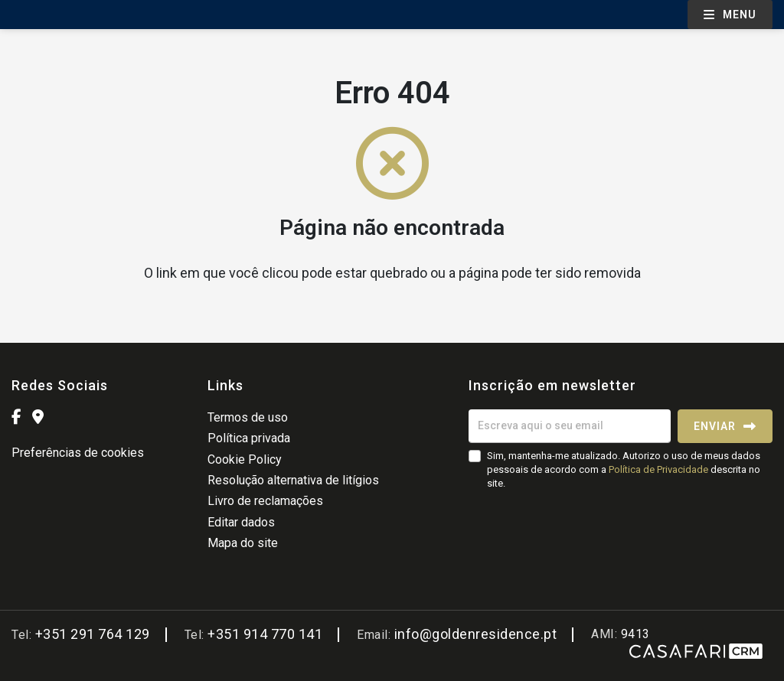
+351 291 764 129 (93, 634)
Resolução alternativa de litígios (293, 480)
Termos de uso (248, 417)
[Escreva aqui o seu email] (570, 426)
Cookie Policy (245, 459)
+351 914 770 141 (265, 634)
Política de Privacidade (660, 469)
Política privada (249, 438)
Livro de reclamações (265, 501)
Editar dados (241, 522)
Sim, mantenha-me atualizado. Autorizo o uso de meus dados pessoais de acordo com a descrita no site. (624, 469)
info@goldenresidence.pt (476, 634)
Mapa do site (243, 543)
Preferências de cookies (78, 453)
